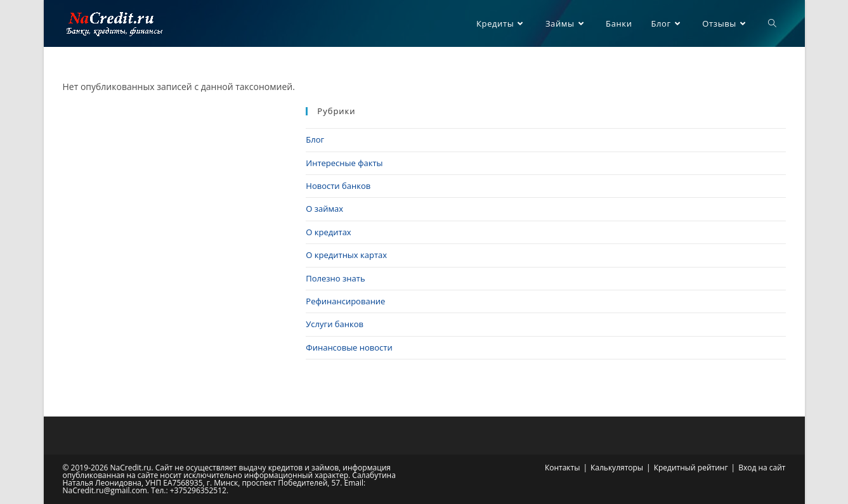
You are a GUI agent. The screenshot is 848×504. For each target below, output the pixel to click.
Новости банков (338, 186)
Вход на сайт (762, 468)
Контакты (563, 468)
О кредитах (328, 232)
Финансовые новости (349, 347)
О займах (324, 209)
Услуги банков (335, 324)
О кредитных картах (346, 255)
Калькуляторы (617, 468)
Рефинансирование (345, 301)
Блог (315, 139)
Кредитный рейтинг (691, 468)
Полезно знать (335, 278)
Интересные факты (344, 163)
